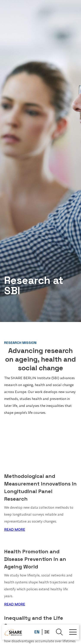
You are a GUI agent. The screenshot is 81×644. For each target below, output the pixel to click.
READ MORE (15, 529)
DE (47, 632)
